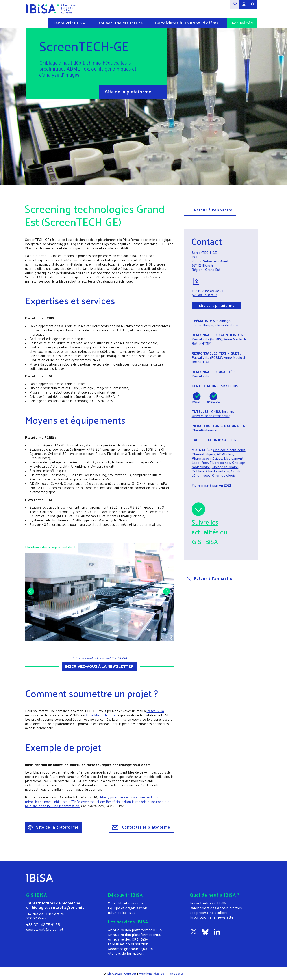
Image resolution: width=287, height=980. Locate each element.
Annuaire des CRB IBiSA (128, 939)
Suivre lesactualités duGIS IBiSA (210, 532)
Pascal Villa (155, 711)
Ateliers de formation (126, 953)
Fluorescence (220, 463)
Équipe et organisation (128, 908)
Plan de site (175, 974)
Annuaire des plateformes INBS (135, 935)
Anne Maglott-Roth (100, 716)
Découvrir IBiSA (69, 23)
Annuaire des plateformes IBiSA (135, 930)
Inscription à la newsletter (212, 917)
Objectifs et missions (126, 903)
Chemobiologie (224, 476)
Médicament (234, 459)
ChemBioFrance (204, 431)
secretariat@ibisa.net (45, 929)
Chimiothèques (203, 455)
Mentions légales (151, 974)
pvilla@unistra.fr (204, 295)
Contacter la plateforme (141, 827)
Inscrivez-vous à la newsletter (99, 667)
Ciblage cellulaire (225, 467)
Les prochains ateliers (209, 913)
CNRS (216, 412)
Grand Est (213, 270)
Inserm (227, 412)
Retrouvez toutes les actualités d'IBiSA (99, 659)
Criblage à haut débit (229, 450)
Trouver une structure (120, 23)
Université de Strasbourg (211, 416)
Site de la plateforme (134, 92)
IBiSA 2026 (114, 974)
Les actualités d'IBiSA (208, 903)
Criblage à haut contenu (210, 472)
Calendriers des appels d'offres (216, 908)
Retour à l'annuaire (210, 210)
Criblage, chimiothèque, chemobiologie (215, 323)
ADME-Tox (225, 455)
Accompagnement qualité (130, 949)
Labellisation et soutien (128, 944)
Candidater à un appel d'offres (187, 23)
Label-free (200, 463)
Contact (130, 974)
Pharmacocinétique (207, 459)
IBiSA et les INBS (122, 913)
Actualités (242, 23)
